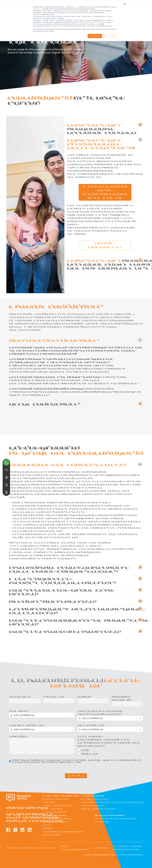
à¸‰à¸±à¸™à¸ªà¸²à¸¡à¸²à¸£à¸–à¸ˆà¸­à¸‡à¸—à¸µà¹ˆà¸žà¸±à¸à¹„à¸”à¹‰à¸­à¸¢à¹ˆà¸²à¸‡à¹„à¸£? (62, 592)
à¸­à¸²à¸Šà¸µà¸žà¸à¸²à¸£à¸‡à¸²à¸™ (55, 822)
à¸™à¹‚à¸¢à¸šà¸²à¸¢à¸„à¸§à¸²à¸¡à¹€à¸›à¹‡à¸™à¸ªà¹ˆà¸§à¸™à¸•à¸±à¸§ (31, 848)
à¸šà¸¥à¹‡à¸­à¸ (48, 828)
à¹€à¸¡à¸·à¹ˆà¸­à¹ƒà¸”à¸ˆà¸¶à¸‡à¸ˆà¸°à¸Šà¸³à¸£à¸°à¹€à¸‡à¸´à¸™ (54, 340)
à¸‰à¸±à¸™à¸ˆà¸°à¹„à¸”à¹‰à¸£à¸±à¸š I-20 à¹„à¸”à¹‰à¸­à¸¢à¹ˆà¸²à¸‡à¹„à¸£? (65, 632)
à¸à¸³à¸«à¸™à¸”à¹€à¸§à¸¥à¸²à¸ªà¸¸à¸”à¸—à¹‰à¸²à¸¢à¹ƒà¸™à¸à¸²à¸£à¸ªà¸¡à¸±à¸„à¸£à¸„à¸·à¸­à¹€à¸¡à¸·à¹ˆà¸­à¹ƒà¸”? (63, 581)
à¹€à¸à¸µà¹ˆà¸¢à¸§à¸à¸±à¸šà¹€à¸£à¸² (57, 818)
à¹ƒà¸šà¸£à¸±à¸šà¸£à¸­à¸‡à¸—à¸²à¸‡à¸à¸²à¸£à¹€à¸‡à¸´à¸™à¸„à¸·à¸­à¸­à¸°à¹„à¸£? (68, 465)
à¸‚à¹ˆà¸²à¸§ (47, 825)
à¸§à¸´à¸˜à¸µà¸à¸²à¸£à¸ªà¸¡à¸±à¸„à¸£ (95, 799)
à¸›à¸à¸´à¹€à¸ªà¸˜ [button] (111, 36)
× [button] (125, 4)
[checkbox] (110, 752)
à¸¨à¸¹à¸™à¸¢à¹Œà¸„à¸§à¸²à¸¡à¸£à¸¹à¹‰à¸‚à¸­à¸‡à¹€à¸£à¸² (63, 832)
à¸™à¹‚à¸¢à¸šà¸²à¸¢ (102, 848)
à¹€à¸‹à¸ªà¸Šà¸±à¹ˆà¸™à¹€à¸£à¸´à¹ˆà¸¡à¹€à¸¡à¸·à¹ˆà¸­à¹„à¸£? (53, 602)
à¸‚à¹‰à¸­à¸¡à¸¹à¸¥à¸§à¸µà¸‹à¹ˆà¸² (93, 806)
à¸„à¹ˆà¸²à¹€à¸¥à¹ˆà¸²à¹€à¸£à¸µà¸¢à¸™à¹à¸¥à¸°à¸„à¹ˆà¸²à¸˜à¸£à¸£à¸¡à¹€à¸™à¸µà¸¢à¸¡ (113, 802)
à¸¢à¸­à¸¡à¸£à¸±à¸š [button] (95, 36)
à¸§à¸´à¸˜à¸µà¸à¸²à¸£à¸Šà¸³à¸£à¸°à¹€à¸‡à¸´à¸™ (45, 404)
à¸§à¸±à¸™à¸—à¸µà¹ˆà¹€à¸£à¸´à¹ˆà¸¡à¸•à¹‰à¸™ (99, 809)
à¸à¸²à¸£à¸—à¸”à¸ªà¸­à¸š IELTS (54, 812)
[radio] (110, 750)
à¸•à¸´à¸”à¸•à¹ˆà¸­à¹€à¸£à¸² (52, 835)
